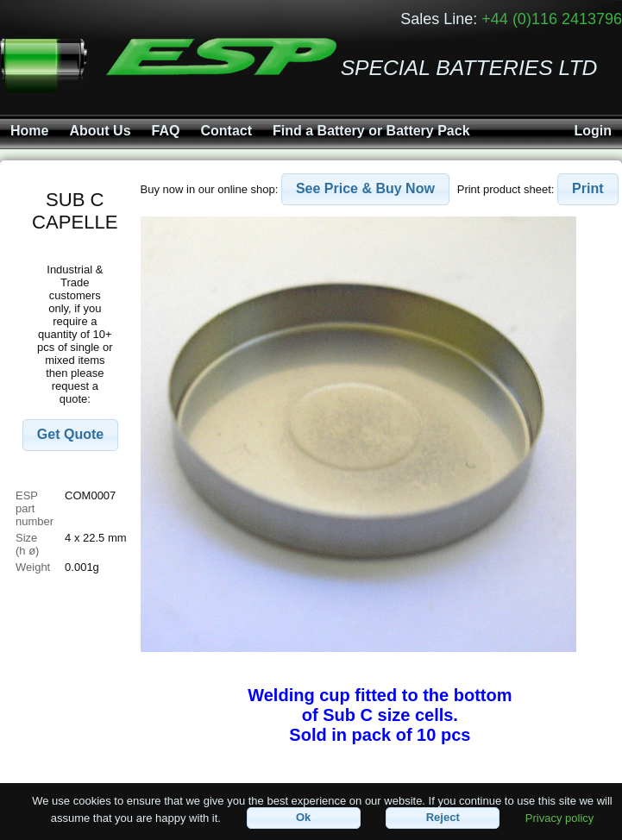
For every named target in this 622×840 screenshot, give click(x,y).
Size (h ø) (28, 544)
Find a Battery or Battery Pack (371, 131)
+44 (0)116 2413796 (552, 19)
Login (593, 131)
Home (29, 131)
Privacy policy (559, 817)
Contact (226, 131)
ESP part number (35, 508)
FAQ (166, 131)
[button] (70, 435)
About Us (100, 131)
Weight (33, 567)
